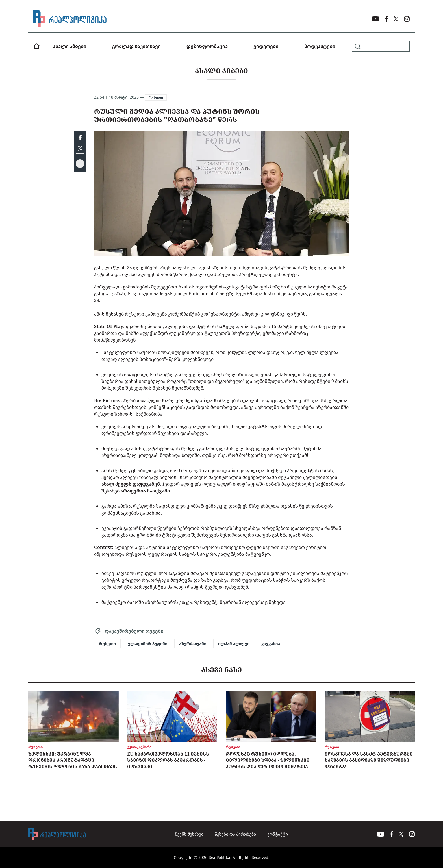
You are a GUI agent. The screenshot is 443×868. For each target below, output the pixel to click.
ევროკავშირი (139, 747)
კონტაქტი (278, 834)
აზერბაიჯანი (193, 644)
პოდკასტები (320, 46)
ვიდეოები (266, 46)
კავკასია (271, 644)
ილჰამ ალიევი (234, 644)
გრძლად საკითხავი (136, 46)
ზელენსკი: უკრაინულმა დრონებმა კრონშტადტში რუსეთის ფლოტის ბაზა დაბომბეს (73, 760)
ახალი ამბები (70, 46)
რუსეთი (156, 97)
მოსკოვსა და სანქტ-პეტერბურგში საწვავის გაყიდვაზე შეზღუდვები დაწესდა (369, 760)
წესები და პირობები (235, 834)
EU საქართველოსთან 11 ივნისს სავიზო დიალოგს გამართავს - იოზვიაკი (168, 760)
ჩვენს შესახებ (189, 834)
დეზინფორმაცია (207, 46)
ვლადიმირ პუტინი (147, 644)
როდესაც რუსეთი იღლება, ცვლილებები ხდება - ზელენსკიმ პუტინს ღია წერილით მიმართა (268, 760)
